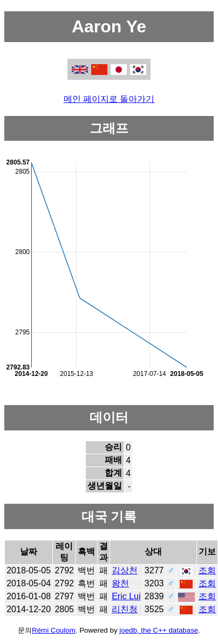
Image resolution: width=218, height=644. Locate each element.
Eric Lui (126, 596)
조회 (207, 570)
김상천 (125, 570)
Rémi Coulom (54, 630)
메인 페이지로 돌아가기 (109, 99)
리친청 (125, 609)
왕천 (120, 583)
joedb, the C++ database (159, 630)
